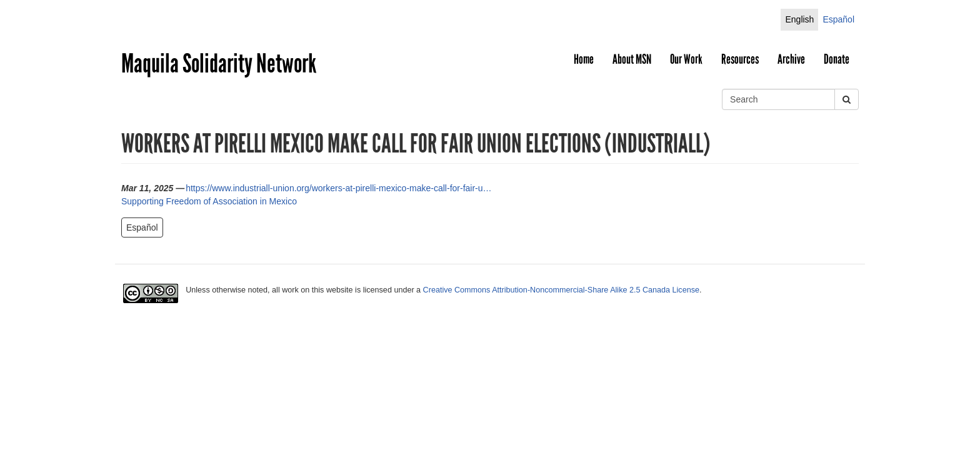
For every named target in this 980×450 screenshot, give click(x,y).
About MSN (632, 59)
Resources (740, 59)
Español (838, 19)
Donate (837, 59)
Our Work (686, 59)
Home (584, 59)
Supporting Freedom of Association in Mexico (209, 201)
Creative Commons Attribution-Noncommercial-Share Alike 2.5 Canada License (561, 290)
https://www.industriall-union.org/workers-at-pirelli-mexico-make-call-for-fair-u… (338, 188)
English (799, 19)
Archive (791, 59)
